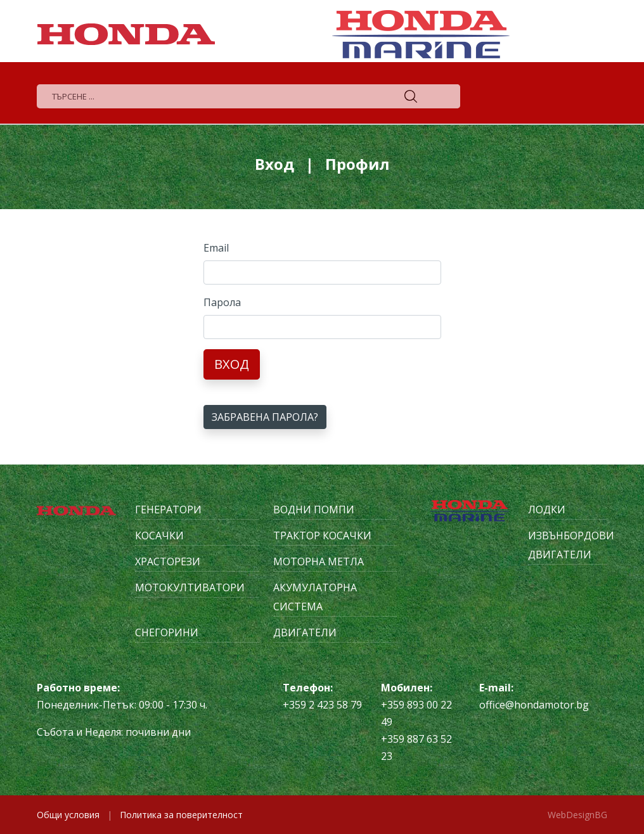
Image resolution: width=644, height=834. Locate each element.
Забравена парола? (265, 417)
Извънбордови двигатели (568, 545)
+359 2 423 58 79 (322, 705)
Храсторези (168, 561)
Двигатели (305, 632)
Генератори (168, 510)
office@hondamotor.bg (534, 705)
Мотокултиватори (190, 587)
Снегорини (167, 632)
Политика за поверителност (181, 815)
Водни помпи (314, 510)
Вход (232, 364)
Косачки (159, 536)
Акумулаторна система (315, 597)
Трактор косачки (322, 536)
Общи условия (68, 815)
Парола (222, 302)
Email (216, 248)
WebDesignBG (577, 815)
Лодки (547, 510)
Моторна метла (319, 561)
